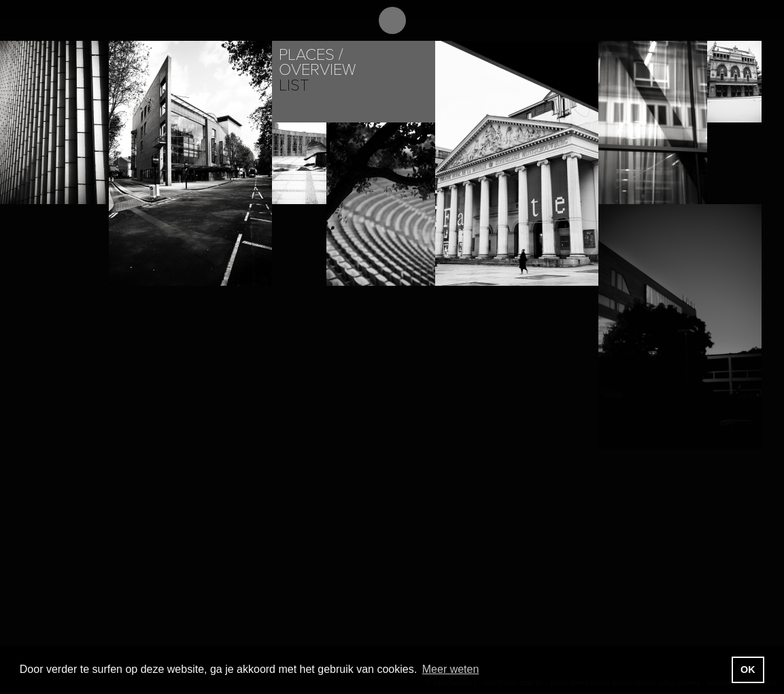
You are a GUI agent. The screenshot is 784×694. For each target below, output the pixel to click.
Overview (317, 70)
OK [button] (748, 670)
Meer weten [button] (451, 669)
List (294, 85)
